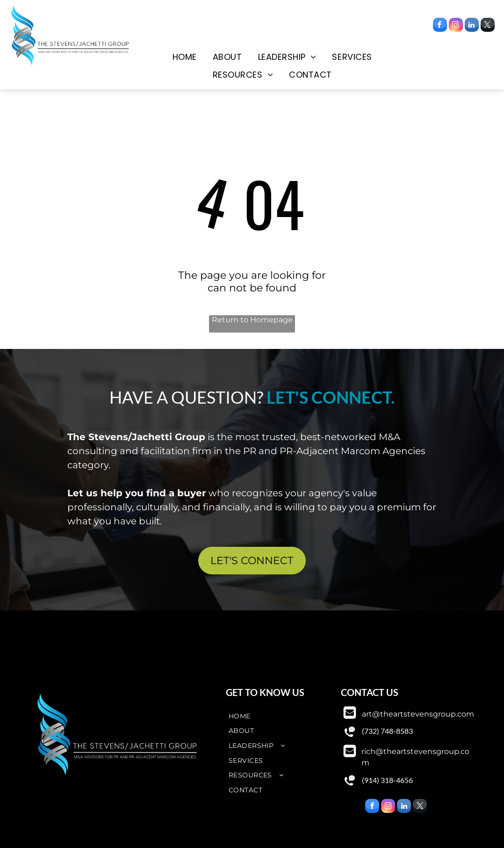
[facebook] (440, 26)
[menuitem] (185, 57)
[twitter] (488, 26)
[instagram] (456, 26)
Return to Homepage (252, 320)
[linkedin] (472, 26)
